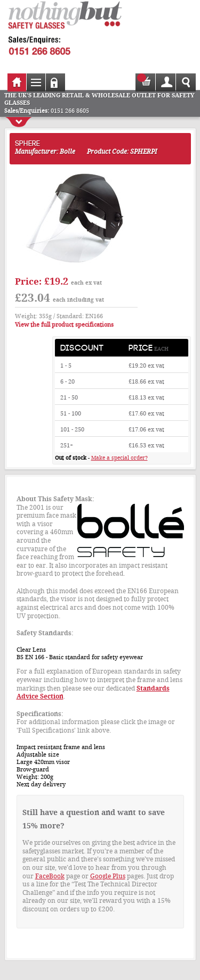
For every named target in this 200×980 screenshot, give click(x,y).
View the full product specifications (64, 325)
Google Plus (108, 876)
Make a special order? (119, 458)
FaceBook (50, 876)
